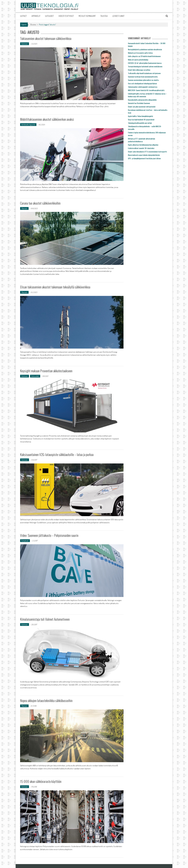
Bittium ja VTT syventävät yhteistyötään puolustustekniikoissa (141, 140)
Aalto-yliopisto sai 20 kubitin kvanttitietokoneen (144, 56)
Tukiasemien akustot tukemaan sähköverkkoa (46, 38)
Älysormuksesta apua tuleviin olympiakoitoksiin (144, 155)
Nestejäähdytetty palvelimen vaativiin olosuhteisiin (145, 49)
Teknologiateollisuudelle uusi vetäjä (140, 123)
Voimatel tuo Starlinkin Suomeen (139, 103)
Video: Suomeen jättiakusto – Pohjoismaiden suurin (49, 535)
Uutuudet (35, 376)
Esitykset (25, 541)
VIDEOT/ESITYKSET (66, 16)
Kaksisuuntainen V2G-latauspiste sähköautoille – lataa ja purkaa (57, 454)
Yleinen (24, 208)
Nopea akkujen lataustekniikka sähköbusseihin (46, 701)
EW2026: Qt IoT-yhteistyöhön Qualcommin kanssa (145, 63)
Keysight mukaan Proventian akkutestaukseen (46, 371)
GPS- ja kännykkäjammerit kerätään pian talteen (144, 158)
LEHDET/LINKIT (118, 16)
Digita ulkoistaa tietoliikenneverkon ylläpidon (143, 145)
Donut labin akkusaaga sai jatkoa (139, 70)
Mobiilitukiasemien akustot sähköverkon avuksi (47, 119)
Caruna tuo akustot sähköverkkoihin (40, 203)
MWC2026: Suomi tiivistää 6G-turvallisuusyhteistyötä (146, 90)
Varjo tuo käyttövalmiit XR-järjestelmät (141, 119)
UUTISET (23, 16)
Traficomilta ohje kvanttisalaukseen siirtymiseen (144, 73)
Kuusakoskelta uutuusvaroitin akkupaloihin (142, 100)
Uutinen (25, 44)
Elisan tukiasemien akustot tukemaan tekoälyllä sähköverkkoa (55, 287)
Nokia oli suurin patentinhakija (138, 60)
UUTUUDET (49, 16)
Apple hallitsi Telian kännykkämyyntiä (140, 116)
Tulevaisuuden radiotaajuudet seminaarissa (143, 87)
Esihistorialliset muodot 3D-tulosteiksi (141, 148)
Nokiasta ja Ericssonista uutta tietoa (140, 53)
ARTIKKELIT (36, 16)
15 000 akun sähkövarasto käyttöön (41, 781)
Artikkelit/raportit (28, 125)
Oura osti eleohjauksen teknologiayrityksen (142, 83)
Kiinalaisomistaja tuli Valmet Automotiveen (45, 619)
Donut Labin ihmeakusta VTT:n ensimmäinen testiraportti (147, 152)
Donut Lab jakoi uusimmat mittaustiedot (142, 107)
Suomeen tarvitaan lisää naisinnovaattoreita (143, 77)
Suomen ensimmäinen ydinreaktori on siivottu (143, 80)
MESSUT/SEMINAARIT (87, 16)
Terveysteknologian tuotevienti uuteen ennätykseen (145, 66)
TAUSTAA (104, 16)
